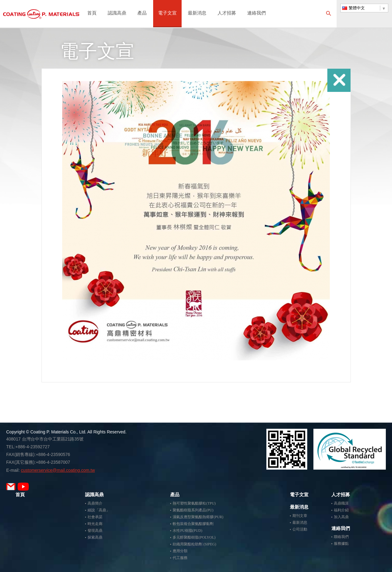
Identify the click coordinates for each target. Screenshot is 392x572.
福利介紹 (341, 510)
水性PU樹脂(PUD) (187, 531)
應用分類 (180, 551)
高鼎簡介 (95, 503)
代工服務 (180, 558)
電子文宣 (167, 13)
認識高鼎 (117, 13)
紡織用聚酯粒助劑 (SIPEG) (194, 544)
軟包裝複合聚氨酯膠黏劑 (193, 524)
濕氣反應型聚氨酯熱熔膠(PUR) (198, 517)
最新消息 (197, 13)
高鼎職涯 (341, 503)
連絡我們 (256, 13)
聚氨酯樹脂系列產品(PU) (193, 510)
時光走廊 (95, 524)
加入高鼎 (341, 517)
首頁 (92, 13)
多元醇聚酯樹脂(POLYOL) (194, 537)
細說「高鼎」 (99, 510)
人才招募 (227, 13)
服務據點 (341, 544)
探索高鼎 (95, 537)
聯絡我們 (341, 537)
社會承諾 (95, 517)
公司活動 (300, 529)
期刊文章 (300, 516)
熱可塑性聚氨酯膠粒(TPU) (194, 503)
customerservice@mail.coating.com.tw (58, 470)
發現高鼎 (95, 531)
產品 (142, 13)
